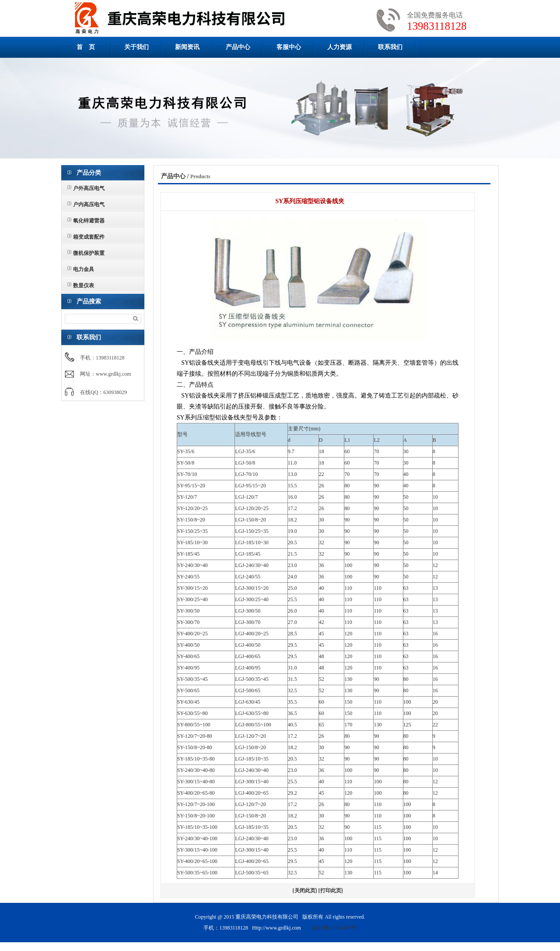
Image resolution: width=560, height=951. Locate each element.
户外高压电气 (89, 188)
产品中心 (238, 47)
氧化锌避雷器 (89, 221)
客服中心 (289, 47)
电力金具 (84, 269)
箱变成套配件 (89, 237)
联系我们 (390, 47)
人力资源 (339, 47)
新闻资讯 (187, 47)
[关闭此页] (305, 891)
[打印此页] (331, 891)
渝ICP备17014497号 (334, 928)
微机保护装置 (89, 253)
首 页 (86, 47)
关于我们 (136, 47)
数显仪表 (84, 285)
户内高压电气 (89, 204)
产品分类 (89, 173)
